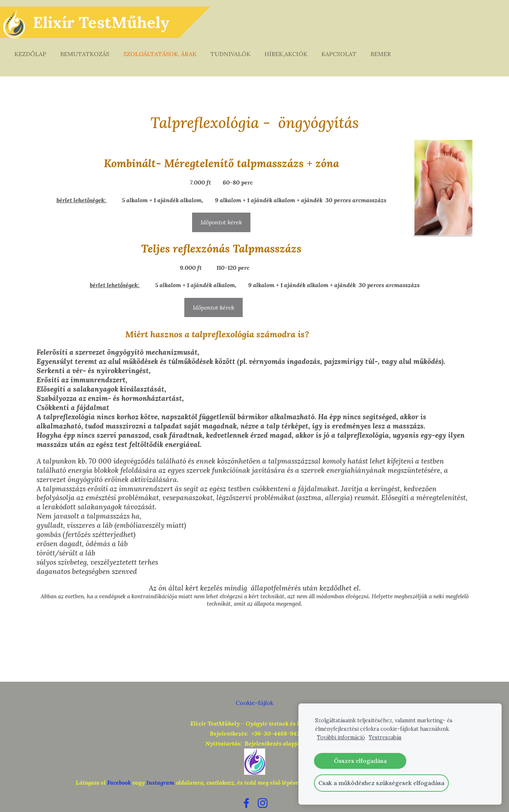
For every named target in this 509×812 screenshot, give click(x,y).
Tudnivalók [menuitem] (237, 47)
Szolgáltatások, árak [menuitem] (167, 47)
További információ (341, 737)
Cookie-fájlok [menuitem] (254, 689)
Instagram (160, 769)
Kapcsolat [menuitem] (346, 47)
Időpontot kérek (221, 209)
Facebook (119, 769)
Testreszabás (385, 737)
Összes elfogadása (360, 761)
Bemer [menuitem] (387, 47)
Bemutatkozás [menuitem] (91, 47)
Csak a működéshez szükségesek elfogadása (381, 783)
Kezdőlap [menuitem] (37, 47)
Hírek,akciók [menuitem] (293, 47)
